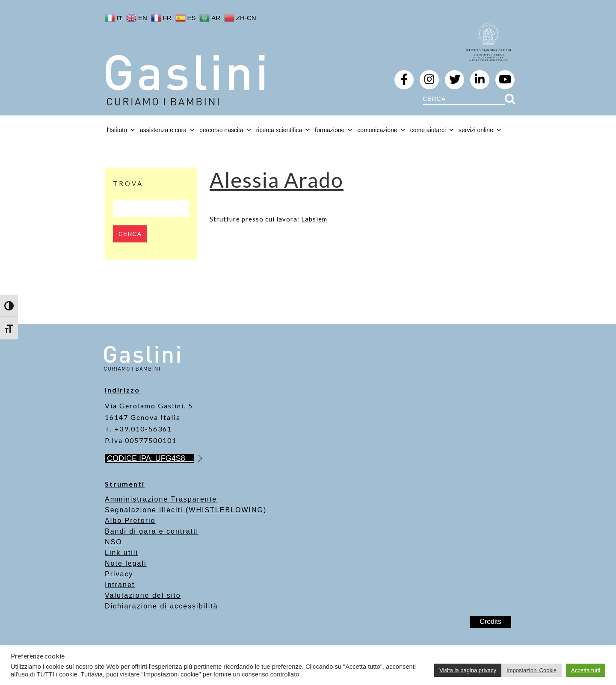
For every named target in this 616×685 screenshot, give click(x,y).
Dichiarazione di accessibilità (161, 606)
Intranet (120, 585)
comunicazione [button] (381, 130)
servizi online (480, 130)
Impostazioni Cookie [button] (532, 670)
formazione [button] (334, 130)
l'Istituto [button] (121, 130)
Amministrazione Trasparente (161, 499)
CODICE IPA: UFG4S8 (150, 458)
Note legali (126, 563)
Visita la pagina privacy (468, 670)
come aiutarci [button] (432, 130)
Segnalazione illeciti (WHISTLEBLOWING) (186, 510)
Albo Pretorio (130, 521)
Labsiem (314, 219)
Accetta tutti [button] (586, 670)
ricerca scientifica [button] (283, 130)
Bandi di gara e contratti (152, 531)
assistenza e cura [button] (167, 130)
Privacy (119, 574)
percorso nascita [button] (226, 130)
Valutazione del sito (143, 595)
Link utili (121, 553)
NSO (114, 542)
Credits (490, 622)
